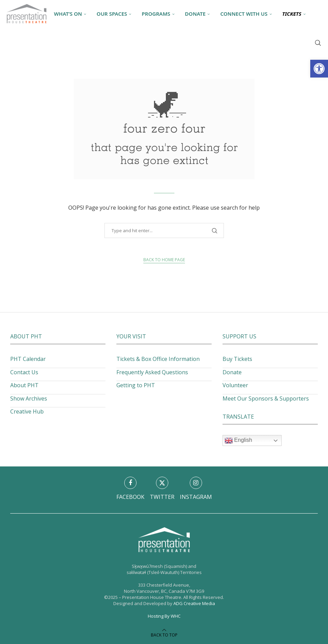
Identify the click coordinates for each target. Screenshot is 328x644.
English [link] (238, 440)
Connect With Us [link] (244, 14)
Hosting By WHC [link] (164, 616)
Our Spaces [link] (112, 14)
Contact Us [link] (24, 372)
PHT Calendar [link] (28, 359)
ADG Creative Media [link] (194, 603)
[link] (319, 69)
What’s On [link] (68, 14)
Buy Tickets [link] (237, 359)
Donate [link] (195, 14)
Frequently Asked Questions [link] (152, 372)
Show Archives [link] (29, 398)
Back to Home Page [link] (164, 260)
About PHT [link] (24, 385)
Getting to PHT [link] (136, 385)
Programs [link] (156, 14)
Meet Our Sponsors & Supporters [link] (266, 398)
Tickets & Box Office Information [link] (158, 359)
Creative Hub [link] (27, 411)
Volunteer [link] (235, 385)
